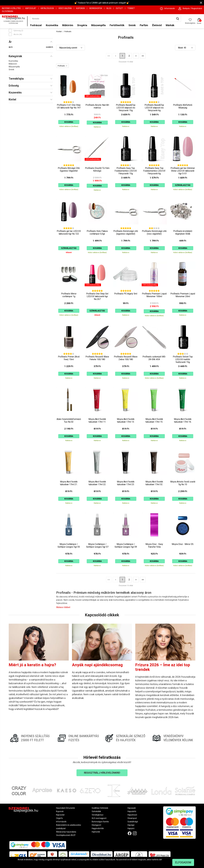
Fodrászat (36, 25)
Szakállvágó (133, 822)
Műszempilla (98, 25)
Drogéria (82, 25)
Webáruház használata (66, 832)
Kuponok (80, 8)
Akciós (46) (18, 34)
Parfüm (144, 25)
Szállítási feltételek (100, 808)
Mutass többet (63, 607)
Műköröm (68, 25)
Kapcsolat (31, 8)
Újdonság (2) (18, 31)
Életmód (157, 25)
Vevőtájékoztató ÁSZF (66, 835)
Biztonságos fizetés (100, 822)
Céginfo (59, 818)
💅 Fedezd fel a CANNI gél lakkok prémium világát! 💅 (102, 3)
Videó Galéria (65, 8)
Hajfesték (96, 832)
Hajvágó (131, 825)
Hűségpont (96, 825)
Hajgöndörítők (98, 828)
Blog (109, 8)
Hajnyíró (131, 828)
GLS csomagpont (99, 818)
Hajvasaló (132, 808)
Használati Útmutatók (65, 808)
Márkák (170, 25)
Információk (61, 822)
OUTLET (119, 8)
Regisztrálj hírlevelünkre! (102, 773)
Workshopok (96, 8)
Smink (132, 25)
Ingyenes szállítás (11, 8)
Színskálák (96, 811)
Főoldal (59, 32)
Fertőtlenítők (117, 25)
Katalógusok (47, 8)
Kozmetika (52, 25)
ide (160, 860)
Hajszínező (132, 815)
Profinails (68, 32)
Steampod (132, 818)
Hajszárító (132, 811)
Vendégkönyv (98, 815)
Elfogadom (183, 862)
